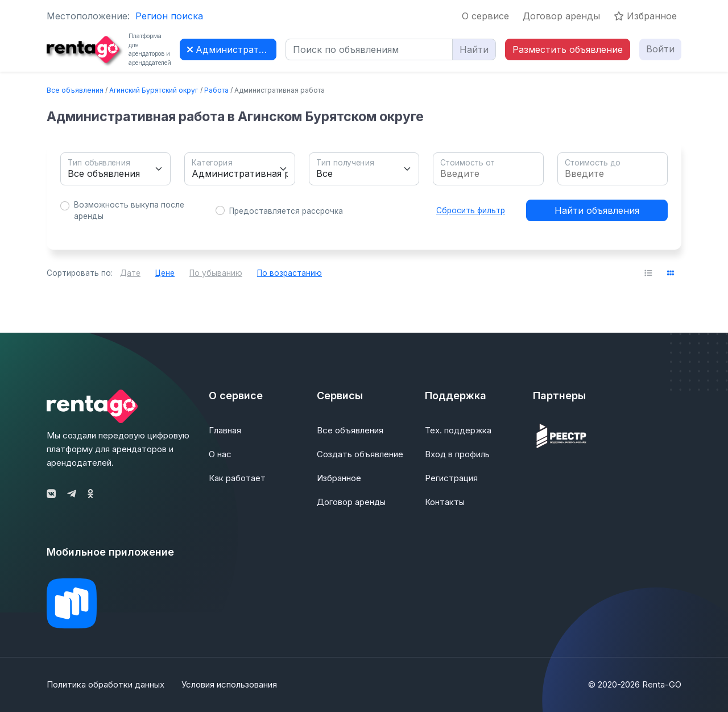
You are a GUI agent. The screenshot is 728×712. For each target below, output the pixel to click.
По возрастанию (289, 273)
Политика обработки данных (106, 684)
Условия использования (229, 684)
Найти (474, 49)
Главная (225, 430)
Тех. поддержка (458, 430)
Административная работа (232, 49)
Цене (165, 273)
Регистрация (451, 478)
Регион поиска (169, 16)
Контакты (445, 502)
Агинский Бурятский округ (154, 90)
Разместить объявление (568, 49)
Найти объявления (597, 210)
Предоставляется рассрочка (286, 211)
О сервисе (485, 16)
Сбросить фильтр (471, 210)
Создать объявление (360, 454)
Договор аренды (561, 16)
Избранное (645, 16)
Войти (660, 49)
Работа (216, 90)
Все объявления (75, 90)
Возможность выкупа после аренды (129, 210)
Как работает (237, 478)
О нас (220, 454)
